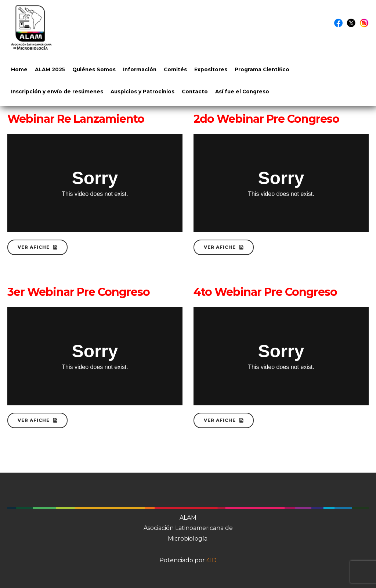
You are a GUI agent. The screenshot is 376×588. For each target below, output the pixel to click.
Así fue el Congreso (242, 92)
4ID (211, 560)
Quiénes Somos (94, 69)
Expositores (211, 69)
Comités (175, 69)
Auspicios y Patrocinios (142, 92)
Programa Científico (262, 69)
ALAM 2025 (50, 69)
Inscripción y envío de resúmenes (57, 92)
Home (19, 69)
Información (140, 69)
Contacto (195, 92)
